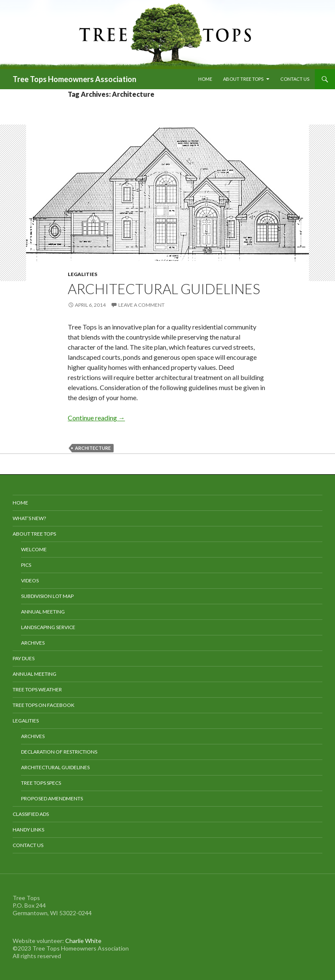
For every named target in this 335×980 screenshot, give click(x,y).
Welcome (34, 549)
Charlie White (83, 941)
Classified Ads (31, 814)
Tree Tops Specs (41, 783)
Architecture (93, 448)
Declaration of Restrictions (59, 752)
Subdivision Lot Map (47, 596)
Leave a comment (141, 305)
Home (205, 79)
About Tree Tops (243, 79)
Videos (30, 580)
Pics (26, 565)
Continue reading (96, 418)
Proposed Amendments (52, 798)
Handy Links (28, 830)
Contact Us (295, 79)
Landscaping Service (48, 627)
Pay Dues (24, 658)
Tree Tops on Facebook (44, 705)
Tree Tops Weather (37, 689)
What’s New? (29, 518)
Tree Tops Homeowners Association (74, 79)
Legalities (82, 274)
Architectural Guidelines (164, 289)
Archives (33, 643)
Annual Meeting (43, 612)
